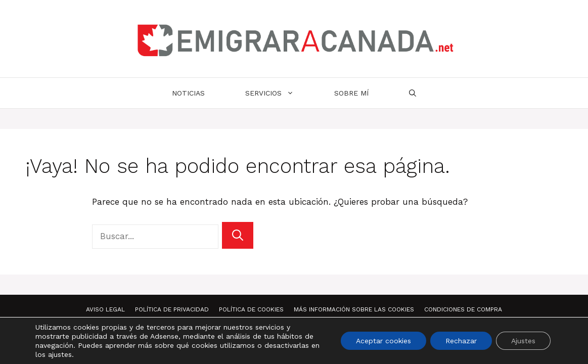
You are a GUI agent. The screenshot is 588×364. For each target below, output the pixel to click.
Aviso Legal (105, 309)
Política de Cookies (251, 309)
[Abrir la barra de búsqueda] (413, 93)
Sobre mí (351, 93)
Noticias (188, 93)
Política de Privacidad (172, 309)
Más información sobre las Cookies (354, 309)
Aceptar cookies (383, 341)
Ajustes (523, 341)
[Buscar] (238, 235)
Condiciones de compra (463, 309)
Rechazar (461, 341)
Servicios (280, 93)
